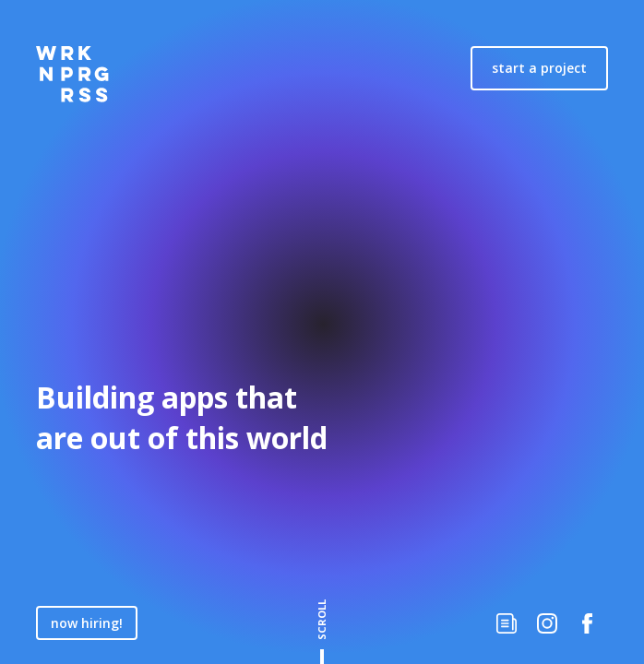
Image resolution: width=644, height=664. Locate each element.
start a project (539, 68)
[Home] (72, 74)
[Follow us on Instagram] (547, 623)
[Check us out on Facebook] (588, 623)
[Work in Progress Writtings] (507, 623)
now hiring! (87, 623)
